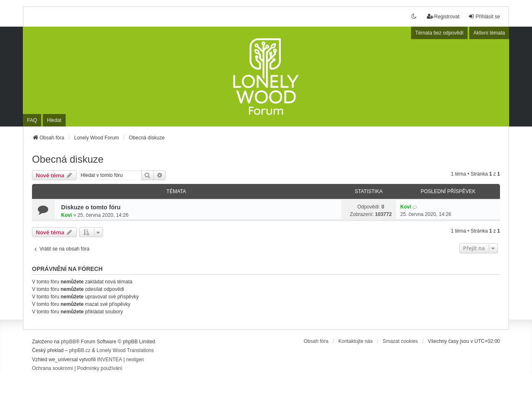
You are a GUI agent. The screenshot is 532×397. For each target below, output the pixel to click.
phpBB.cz (80, 350)
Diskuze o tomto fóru (91, 207)
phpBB (68, 342)
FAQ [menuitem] (32, 120)
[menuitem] (53, 369)
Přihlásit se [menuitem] (484, 16)
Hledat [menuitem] (54, 120)
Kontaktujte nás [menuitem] (356, 341)
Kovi (66, 215)
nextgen (135, 360)
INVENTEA (110, 360)
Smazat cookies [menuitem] (400, 341)
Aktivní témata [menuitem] (489, 33)
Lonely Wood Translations (125, 350)
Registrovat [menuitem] (443, 16)
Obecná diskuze (68, 159)
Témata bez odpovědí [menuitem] (439, 33)
